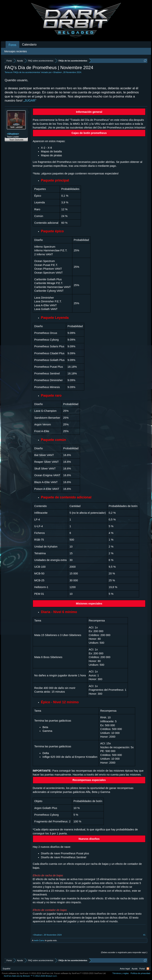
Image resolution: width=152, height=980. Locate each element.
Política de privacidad (140, 973)
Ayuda (135, 969)
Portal (142, 969)
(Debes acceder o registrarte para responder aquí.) (124, 952)
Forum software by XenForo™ (80, 973)
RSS (148, 969)
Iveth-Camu (39, 940)
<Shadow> (57, 72)
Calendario (29, 45)
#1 (144, 935)
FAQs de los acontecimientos (27, 72)
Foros (12, 45)
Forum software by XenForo (28, 973)
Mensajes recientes (16, 51)
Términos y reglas (120, 973)
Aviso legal (125, 969)
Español (7, 969)
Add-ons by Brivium (31, 976)
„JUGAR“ (30, 101)
